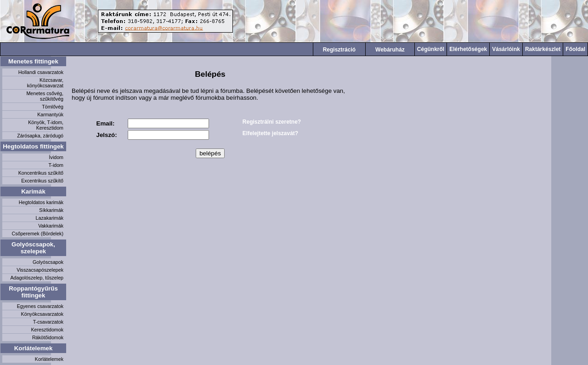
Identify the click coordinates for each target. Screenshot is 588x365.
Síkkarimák (51, 210)
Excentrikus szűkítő (42, 181)
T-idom (56, 165)
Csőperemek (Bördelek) (37, 234)
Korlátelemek (34, 348)
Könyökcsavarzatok (42, 314)
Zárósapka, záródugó (40, 136)
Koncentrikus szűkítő (41, 173)
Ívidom (56, 157)
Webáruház (390, 50)
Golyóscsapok (48, 262)
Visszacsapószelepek (40, 270)
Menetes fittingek (33, 61)
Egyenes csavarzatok (40, 306)
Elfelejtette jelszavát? (270, 133)
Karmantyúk (50, 114)
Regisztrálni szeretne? (272, 122)
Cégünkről (431, 49)
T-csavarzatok (48, 322)
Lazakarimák (50, 218)
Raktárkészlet (543, 49)
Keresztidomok (47, 330)
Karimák (33, 191)
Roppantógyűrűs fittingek (33, 292)
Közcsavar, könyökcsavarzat (45, 83)
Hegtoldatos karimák (41, 202)
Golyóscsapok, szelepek (33, 248)
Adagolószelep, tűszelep (37, 278)
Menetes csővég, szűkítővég (45, 96)
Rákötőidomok (48, 337)
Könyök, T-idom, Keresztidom (46, 125)
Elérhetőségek (468, 49)
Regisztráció (339, 50)
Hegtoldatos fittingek (33, 146)
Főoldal (575, 49)
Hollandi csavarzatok (41, 72)
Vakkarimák (51, 226)
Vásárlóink (506, 49)
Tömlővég (53, 107)
